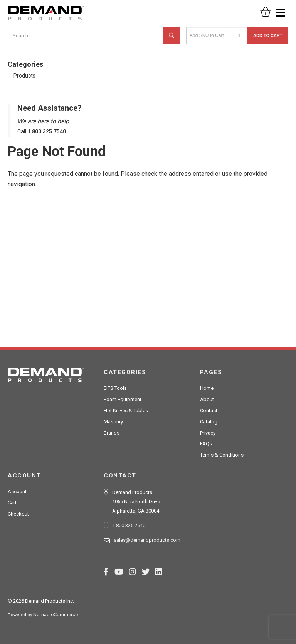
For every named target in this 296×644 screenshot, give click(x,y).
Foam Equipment (123, 399)
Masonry (113, 422)
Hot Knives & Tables (126, 411)
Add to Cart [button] (268, 35)
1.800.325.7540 (129, 525)
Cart (12, 503)
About (207, 399)
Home (207, 388)
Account (17, 491)
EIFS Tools (115, 388)
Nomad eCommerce (55, 614)
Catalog (209, 422)
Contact (209, 411)
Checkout (18, 514)
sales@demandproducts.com (147, 540)
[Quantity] (239, 35)
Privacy (208, 433)
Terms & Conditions (222, 455)
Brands (112, 433)
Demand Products (46, 15)
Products (24, 76)
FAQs (206, 444)
